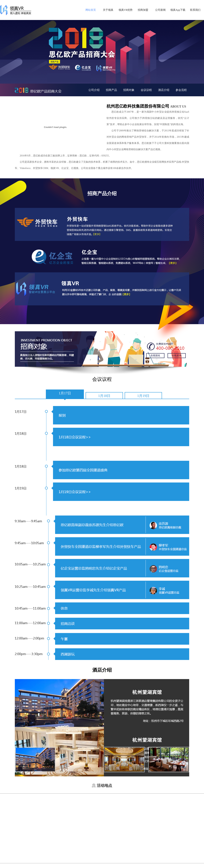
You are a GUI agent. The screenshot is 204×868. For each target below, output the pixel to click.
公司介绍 (94, 90)
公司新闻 (160, 10)
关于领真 (108, 10)
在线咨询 (177, 356)
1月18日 (104, 396)
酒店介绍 (164, 90)
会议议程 (146, 90)
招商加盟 (143, 10)
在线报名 (155, 356)
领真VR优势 (126, 10)
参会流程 (181, 90)
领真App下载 (178, 10)
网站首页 (91, 10)
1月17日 (65, 393)
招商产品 (111, 90)
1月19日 (143, 396)
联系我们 (195, 10)
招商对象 (129, 90)
